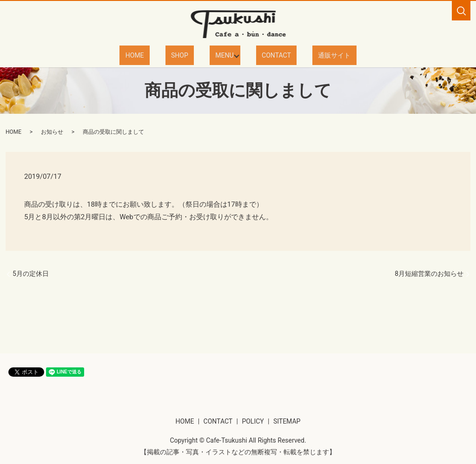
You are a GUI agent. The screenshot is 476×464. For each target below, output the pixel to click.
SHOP (187, 55)
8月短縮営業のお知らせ (429, 273)
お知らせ (52, 131)
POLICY (253, 421)
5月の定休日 (31, 273)
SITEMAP (287, 421)
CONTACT (269, 55)
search (461, 11)
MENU (221, 55)
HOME (154, 55)
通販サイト (315, 55)
